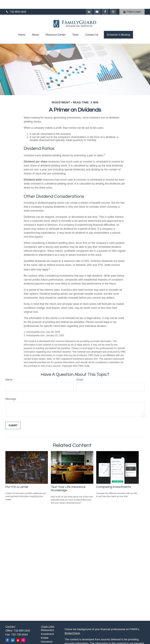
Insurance (47, 633)
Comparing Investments (114, 478)
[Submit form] (13, 417)
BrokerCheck (72, 624)
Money (45, 640)
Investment (47, 625)
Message (11, 390)
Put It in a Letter (17, 478)
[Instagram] (23, 631)
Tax (43, 637)
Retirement (47, 621)
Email (80, 371)
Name (9, 371)
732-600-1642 (16, 3)
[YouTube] (97, 3)
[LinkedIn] (89, 3)
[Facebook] (105, 3)
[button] (22, 26)
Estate (45, 629)
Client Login (132, 3)
